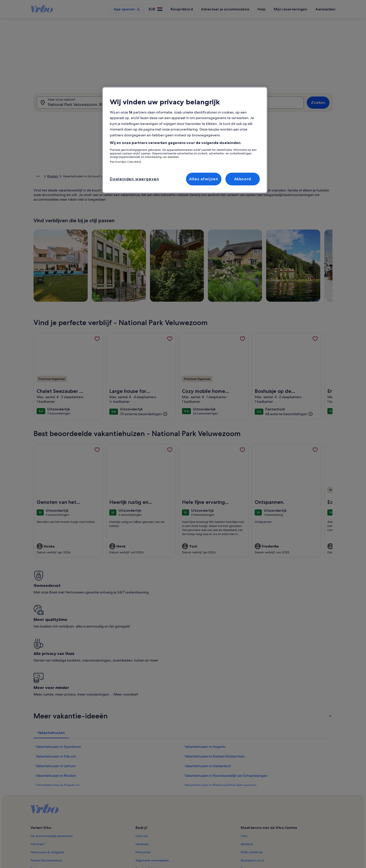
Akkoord (243, 179)
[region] (185, 140)
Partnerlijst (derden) (125, 162)
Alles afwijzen (204, 179)
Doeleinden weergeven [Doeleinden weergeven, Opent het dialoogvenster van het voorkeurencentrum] (134, 179)
